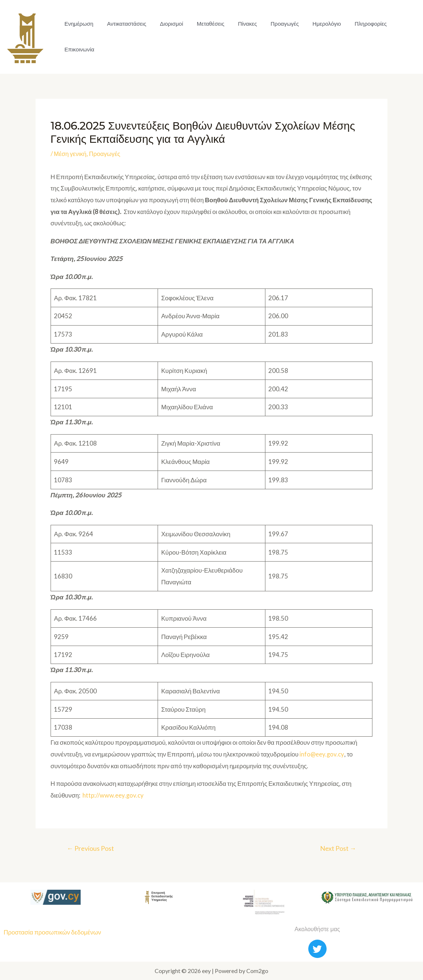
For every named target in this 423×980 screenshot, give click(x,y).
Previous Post (91, 848)
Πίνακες (239, 24)
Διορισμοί (167, 24)
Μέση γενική (71, 154)
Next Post (337, 848)
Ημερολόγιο (314, 24)
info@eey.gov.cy (322, 754)
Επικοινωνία (78, 49)
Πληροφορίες (356, 24)
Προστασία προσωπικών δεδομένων (54, 932)
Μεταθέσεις (204, 24)
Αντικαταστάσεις (124, 24)
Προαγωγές (274, 24)
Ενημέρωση (78, 24)
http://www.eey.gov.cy (113, 795)
